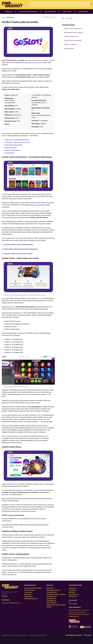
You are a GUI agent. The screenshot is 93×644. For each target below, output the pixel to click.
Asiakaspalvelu (9, 153)
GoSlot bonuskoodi (11, 148)
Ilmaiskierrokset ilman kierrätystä (56, 594)
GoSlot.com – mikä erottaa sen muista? (17, 142)
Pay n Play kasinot (50, 12)
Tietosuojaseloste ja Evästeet (74, 635)
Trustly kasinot (28, 592)
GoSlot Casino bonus (70, 37)
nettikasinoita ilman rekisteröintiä (35, 205)
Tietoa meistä (87, 635)
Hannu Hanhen (31, 403)
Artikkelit (49, 607)
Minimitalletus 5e (51, 601)
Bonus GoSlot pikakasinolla (13, 145)
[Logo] (12, 5)
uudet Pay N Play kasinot (32, 63)
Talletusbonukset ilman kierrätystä (56, 605)
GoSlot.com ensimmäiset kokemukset (17, 140)
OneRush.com (73, 596)
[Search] (63, 18)
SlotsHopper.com (74, 594)
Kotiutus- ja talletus (69, 45)
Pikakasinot (9, 12)
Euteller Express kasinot (31, 598)
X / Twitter (74, 603)
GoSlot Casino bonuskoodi (71, 41)
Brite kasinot (28, 594)
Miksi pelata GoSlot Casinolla (72, 33)
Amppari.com (73, 588)
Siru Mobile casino (52, 592)
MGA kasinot (50, 588)
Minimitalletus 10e (52, 596)
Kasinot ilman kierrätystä (53, 590)
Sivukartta (5, 596)
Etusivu (4, 17)
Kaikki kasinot (67, 12)
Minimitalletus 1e (51, 598)
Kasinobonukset (83, 12)
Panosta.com (73, 590)
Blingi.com (72, 592)
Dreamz (4, 550)
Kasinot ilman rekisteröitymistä (28, 12)
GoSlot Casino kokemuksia (72, 29)
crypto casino (18, 537)
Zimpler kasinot (28, 596)
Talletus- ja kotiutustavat (12, 150)
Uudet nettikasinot (52, 603)
